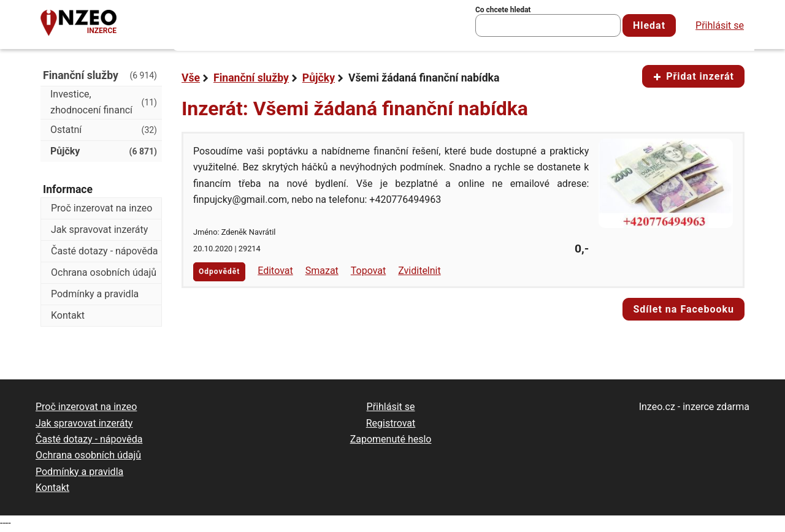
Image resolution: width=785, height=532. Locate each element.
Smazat (322, 271)
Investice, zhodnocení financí (104, 102)
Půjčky (319, 78)
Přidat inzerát (693, 76)
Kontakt (68, 315)
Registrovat (391, 423)
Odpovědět (219, 272)
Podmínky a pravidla (95, 294)
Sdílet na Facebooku (684, 309)
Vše (191, 78)
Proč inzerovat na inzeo (101, 208)
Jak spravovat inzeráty (99, 230)
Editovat (275, 271)
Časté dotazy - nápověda (104, 251)
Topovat (368, 271)
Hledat (649, 25)
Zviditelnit (419, 271)
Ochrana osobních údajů (104, 272)
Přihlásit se (720, 25)
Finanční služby (251, 78)
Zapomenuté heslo (391, 439)
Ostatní (104, 130)
